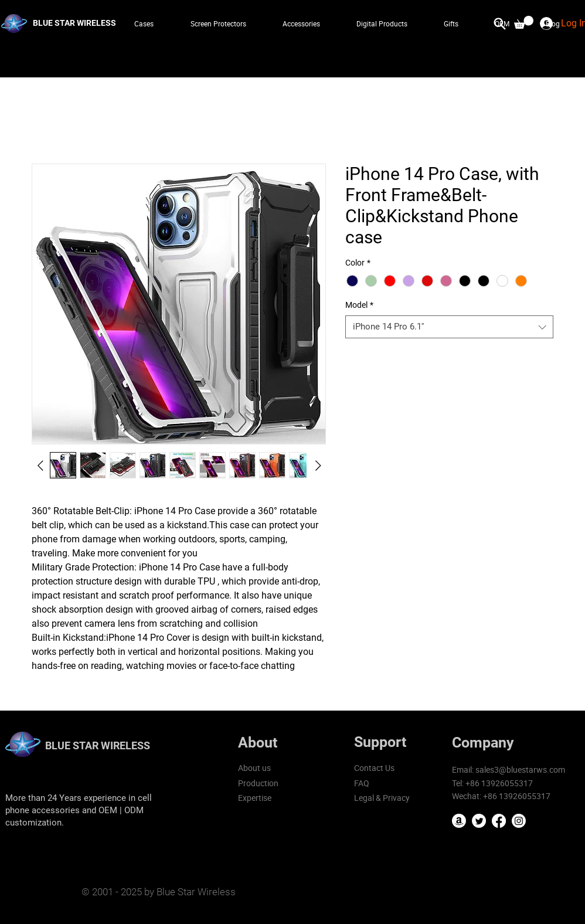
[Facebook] (499, 821)
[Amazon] (459, 821)
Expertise (255, 798)
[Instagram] (519, 821)
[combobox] (449, 327)
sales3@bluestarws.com (520, 770)
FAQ (362, 783)
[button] (524, 22)
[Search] (500, 23)
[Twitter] (479, 821)
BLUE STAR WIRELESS (98, 745)
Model (359, 305)
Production (258, 783)
